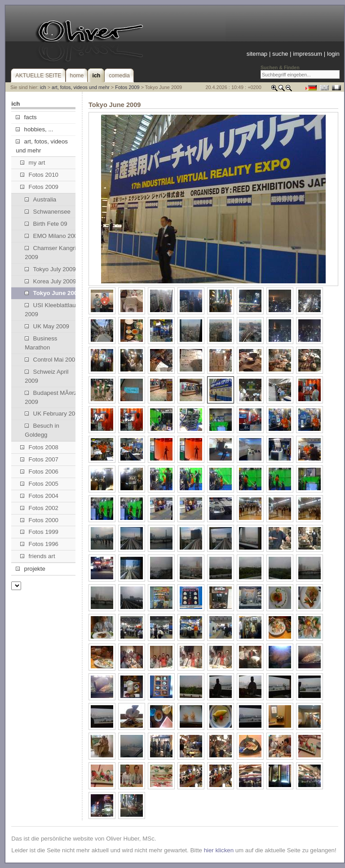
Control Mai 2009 (51, 360)
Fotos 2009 (127, 87)
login (333, 54)
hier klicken (219, 850)
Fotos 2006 (39, 472)
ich (43, 87)
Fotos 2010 (39, 175)
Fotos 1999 (39, 532)
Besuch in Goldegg (42, 430)
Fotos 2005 (39, 484)
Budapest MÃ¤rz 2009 (51, 397)
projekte (30, 569)
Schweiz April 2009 (46, 376)
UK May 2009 (47, 326)
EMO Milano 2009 (53, 236)
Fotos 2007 (39, 459)
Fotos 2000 (39, 520)
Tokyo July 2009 (50, 269)
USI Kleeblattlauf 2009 (51, 310)
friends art (38, 556)
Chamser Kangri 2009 (50, 253)
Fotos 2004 (39, 496)
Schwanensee (48, 212)
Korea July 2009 (50, 281)
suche (280, 54)
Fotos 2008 (39, 447)
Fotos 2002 (39, 508)
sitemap (257, 54)
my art (33, 163)
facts (26, 117)
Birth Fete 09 (46, 224)
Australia (40, 199)
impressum (307, 54)
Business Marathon (41, 343)
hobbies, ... (34, 129)
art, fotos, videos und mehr (81, 87)
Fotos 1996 (39, 544)
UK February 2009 (53, 414)
